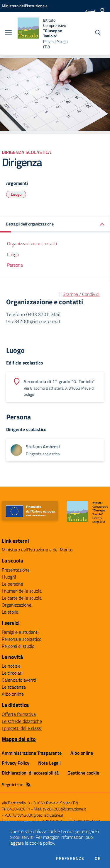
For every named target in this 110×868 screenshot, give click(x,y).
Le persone (12, 584)
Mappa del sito (19, 739)
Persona (15, 265)
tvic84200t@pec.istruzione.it (38, 815)
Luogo (16, 194)
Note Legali (49, 763)
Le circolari (12, 673)
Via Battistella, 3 (16, 803)
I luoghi (9, 577)
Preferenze (70, 858)
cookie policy (42, 843)
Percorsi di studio (18, 646)
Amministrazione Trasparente (32, 753)
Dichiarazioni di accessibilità (30, 773)
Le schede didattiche (22, 721)
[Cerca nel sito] (98, 33)
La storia (10, 612)
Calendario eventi (19, 680)
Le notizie (11, 666)
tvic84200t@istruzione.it (65, 809)
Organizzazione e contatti (32, 244)
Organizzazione (17, 605)
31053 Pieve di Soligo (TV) (56, 803)
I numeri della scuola (22, 591)
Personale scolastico (22, 639)
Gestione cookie (83, 773)
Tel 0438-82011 (16, 809)
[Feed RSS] (28, 784)
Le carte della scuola (22, 598)
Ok (98, 858)
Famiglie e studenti (20, 632)
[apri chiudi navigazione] (8, 33)
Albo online (13, 694)
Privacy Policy (16, 763)
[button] (55, 224)
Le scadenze (14, 687)
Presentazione (16, 570)
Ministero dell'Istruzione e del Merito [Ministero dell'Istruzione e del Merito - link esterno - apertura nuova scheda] (37, 550)
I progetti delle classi (22, 728)
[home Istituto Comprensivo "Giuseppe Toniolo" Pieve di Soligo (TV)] (45, 33)
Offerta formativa (19, 714)
